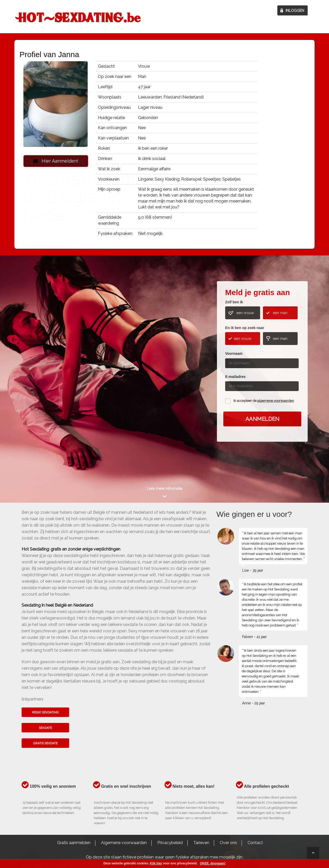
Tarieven (201, 843)
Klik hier (156, 863)
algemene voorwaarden (276, 401)
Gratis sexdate (45, 743)
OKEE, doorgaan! (213, 863)
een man (280, 313)
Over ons (228, 843)
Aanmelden (262, 419)
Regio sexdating (45, 712)
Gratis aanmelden (74, 843)
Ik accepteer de (264, 401)
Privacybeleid (170, 843)
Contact (255, 843)
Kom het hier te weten (48, 377)
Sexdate (45, 728)
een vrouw (245, 313)
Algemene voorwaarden (124, 843)
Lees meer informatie (165, 489)
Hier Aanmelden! (56, 161)
